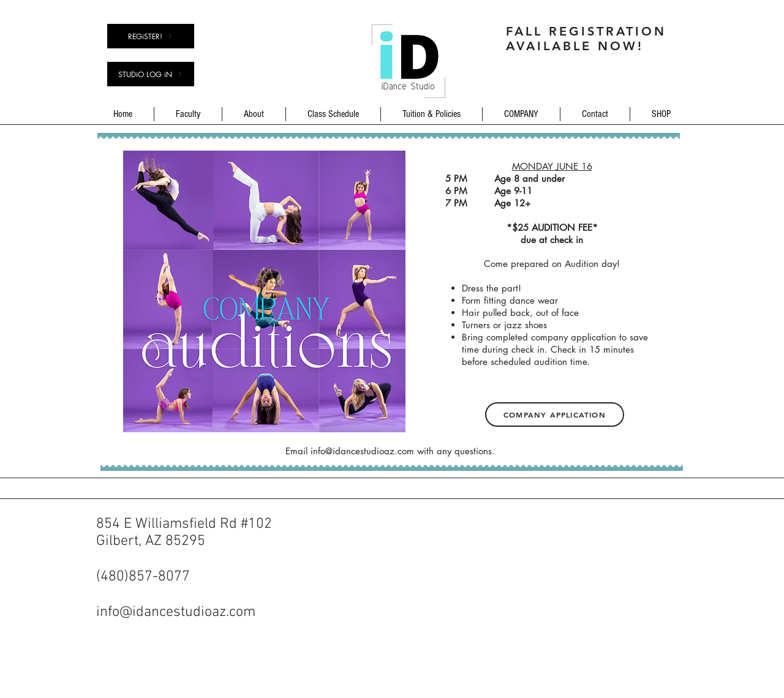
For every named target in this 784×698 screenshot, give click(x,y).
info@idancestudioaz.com (362, 451)
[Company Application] (555, 415)
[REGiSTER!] (151, 36)
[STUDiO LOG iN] (151, 74)
